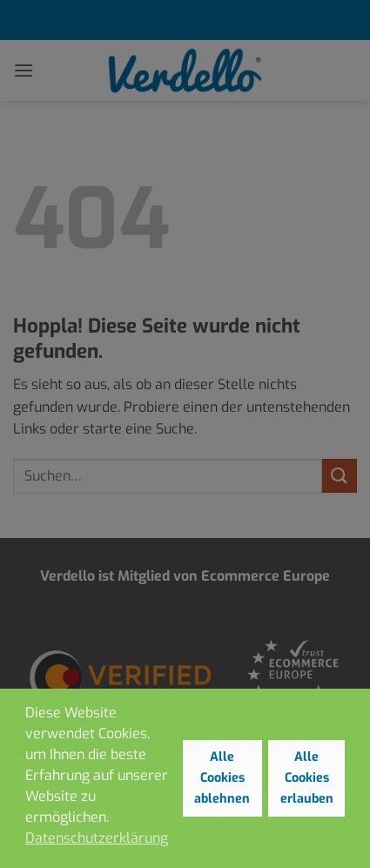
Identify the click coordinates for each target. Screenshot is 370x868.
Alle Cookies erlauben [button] (307, 778)
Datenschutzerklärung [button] (97, 838)
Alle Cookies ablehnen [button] (222, 778)
